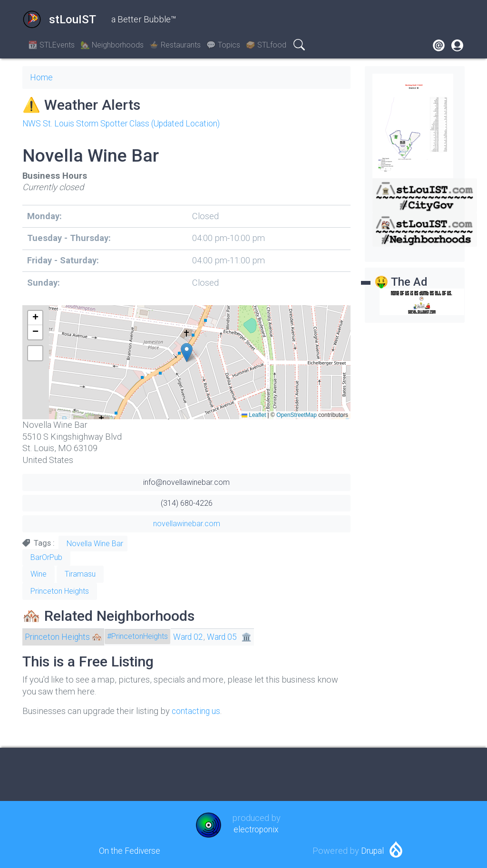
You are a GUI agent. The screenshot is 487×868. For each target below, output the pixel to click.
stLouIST (59, 19)
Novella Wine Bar (95, 544)
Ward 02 (194, 637)
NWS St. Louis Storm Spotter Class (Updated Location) (127, 123)
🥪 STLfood (266, 45)
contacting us (197, 711)
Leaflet (254, 415)
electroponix (256, 829)
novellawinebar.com (187, 524)
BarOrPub (46, 557)
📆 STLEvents (51, 45)
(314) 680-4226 (187, 503)
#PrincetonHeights (143, 636)
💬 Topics (223, 45)
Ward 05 (229, 637)
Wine (39, 574)
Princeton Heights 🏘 (66, 637)
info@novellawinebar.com (186, 482)
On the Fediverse (129, 851)
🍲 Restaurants (175, 45)
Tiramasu (80, 574)
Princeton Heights (60, 591)
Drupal (372, 851)
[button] (187, 352)
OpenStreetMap (297, 415)
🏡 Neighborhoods (112, 45)
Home (42, 77)
